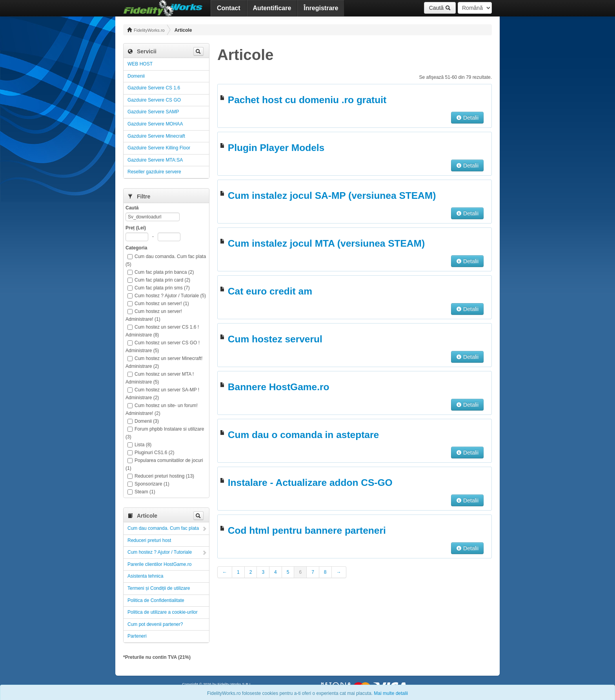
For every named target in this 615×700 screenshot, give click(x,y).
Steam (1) (141, 492)
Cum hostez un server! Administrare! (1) (154, 315)
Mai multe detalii (391, 693)
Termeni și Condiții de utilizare (159, 588)
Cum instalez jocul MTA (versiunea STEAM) (326, 243)
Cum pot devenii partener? (155, 624)
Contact (229, 8)
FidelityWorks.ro (146, 30)
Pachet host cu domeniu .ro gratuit (307, 100)
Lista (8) (139, 445)
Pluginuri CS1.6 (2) (151, 453)
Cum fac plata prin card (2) (159, 280)
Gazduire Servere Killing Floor (159, 148)
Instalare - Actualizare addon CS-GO (310, 483)
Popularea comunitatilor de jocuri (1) (164, 464)
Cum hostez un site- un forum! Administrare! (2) (162, 409)
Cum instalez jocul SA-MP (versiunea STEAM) (332, 195)
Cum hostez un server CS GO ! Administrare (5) (163, 347)
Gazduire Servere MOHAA (155, 124)
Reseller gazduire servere (154, 172)
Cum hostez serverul (275, 339)
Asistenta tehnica (145, 576)
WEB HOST (140, 64)
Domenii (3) (143, 421)
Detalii (467, 118)
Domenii (136, 76)
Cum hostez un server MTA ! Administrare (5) (160, 378)
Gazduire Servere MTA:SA (155, 160)
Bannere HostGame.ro (279, 387)
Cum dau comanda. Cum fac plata (163, 528)
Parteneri (137, 636)
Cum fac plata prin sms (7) (159, 288)
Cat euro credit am (270, 291)
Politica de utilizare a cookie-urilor (163, 612)
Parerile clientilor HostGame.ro (159, 564)
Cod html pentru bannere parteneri (307, 530)
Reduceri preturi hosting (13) (161, 476)
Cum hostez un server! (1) (158, 304)
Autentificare (272, 8)
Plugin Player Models (276, 148)
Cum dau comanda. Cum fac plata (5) (166, 260)
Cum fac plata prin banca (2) (161, 272)
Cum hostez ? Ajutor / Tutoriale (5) (167, 296)
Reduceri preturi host (149, 540)
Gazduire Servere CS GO (154, 100)
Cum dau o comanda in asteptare (303, 435)
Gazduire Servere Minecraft (156, 136)
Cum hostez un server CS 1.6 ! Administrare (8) (162, 331)
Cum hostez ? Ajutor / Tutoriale (160, 552)
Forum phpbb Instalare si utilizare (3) (165, 433)
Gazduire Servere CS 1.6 (154, 88)
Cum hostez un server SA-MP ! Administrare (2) (162, 394)
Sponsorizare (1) (148, 484)
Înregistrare (321, 8)
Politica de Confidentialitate (156, 600)
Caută (440, 8)
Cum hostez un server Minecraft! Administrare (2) (164, 362)
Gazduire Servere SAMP (153, 112)
